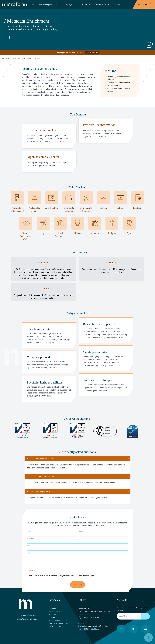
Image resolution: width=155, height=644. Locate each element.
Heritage (9, 59)
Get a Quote (145, 4)
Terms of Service (83, 576)
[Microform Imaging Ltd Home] (15, 4)
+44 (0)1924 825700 (91, 617)
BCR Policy (53, 614)
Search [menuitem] (117, 4)
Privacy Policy (69, 576)
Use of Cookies (54, 620)
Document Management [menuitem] (45, 4)
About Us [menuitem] (86, 4)
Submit (77, 585)
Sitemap (52, 617)
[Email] (129, 616)
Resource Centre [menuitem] (102, 4)
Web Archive (92, 53)
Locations (52, 608)
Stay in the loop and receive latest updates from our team (133, 609)
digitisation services (28, 278)
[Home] (3, 59)
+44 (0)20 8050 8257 (91, 629)
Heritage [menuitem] (70, 4)
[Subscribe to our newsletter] (146, 616)
